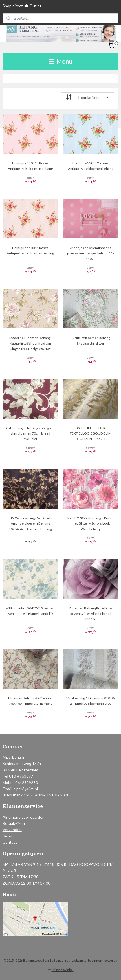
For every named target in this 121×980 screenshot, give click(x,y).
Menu (60, 61)
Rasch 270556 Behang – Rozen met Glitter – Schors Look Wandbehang (91, 523)
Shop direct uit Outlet (22, 6)
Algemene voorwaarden (24, 817)
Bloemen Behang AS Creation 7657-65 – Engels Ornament (30, 701)
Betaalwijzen (14, 823)
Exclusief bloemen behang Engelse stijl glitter (91, 340)
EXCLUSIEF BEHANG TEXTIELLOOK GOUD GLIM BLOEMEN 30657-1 (91, 433)
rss (68, 960)
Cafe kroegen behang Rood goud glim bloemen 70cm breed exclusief (30, 433)
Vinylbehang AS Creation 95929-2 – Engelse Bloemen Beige (91, 701)
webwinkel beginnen (87, 960)
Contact (10, 842)
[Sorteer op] (88, 97)
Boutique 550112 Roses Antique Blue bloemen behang (91, 166)
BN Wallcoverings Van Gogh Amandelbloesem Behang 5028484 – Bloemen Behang (30, 523)
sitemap (57, 960)
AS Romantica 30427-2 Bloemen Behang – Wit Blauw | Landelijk (30, 611)
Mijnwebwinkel (63, 970)
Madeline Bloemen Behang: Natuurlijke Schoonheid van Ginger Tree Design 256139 (30, 343)
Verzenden (12, 829)
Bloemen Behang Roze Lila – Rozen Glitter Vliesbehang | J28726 (91, 613)
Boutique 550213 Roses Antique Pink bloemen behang (30, 166)
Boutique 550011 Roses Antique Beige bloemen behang (30, 250)
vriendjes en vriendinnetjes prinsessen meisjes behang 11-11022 (91, 253)
